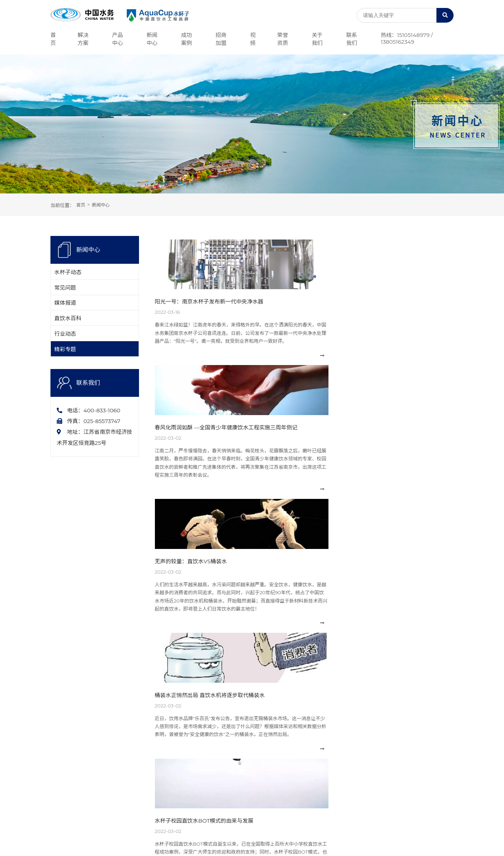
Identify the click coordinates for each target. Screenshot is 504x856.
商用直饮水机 (137, 736)
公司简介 (60, 728)
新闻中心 (102, 205)
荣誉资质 (60, 745)
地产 (288, 728)
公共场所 (292, 736)
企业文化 (60, 736)
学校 (288, 779)
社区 (288, 770)
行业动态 (68, 356)
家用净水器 (135, 779)
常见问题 (68, 295)
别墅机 (130, 770)
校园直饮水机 (137, 753)
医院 (288, 788)
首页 (81, 205)
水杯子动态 (70, 274)
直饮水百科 (70, 335)
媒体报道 (68, 315)
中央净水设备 (137, 728)
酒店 (288, 753)
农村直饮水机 (137, 745)
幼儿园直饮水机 (140, 762)
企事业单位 (295, 762)
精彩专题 (68, 376)
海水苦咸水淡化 (299, 745)
